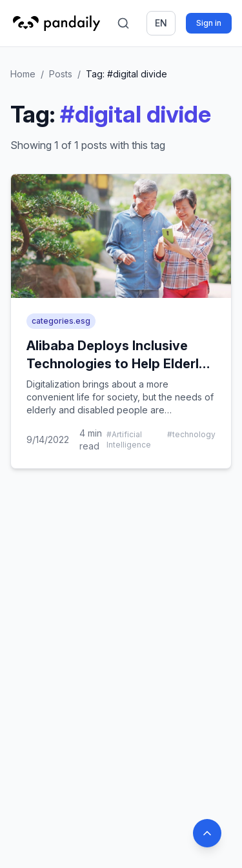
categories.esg (61, 321)
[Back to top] (207, 833)
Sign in (209, 23)
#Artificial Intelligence (129, 439)
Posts (61, 74)
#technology (191, 434)
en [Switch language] (161, 23)
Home (23, 74)
